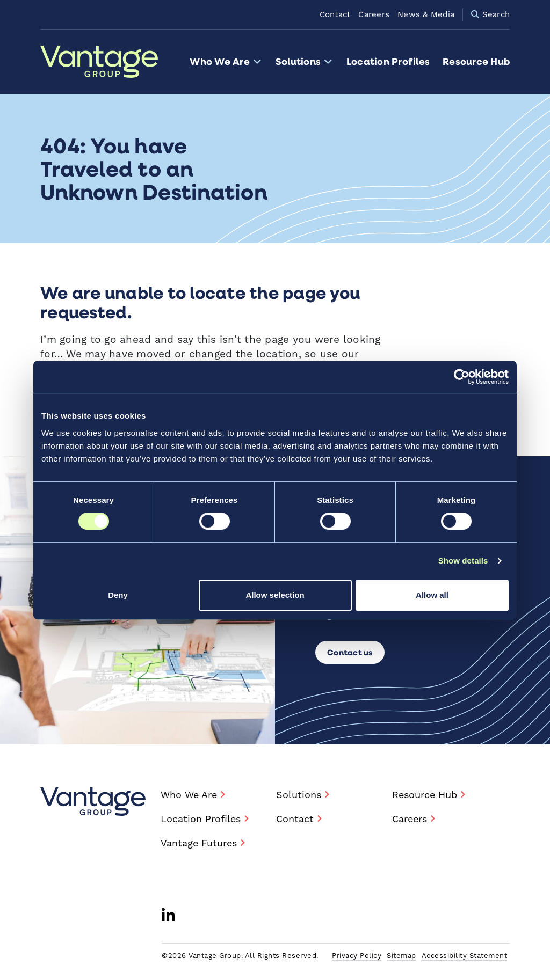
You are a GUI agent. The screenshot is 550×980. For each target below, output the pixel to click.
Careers (374, 15)
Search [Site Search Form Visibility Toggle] (490, 15)
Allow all (432, 595)
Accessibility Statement (465, 956)
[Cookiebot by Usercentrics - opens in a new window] (462, 377)
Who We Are (226, 62)
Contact (335, 15)
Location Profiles (388, 62)
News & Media (426, 15)
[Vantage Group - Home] (93, 802)
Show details (463, 561)
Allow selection (275, 595)
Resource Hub (476, 62)
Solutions (305, 62)
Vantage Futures (199, 843)
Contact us (350, 652)
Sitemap (401, 956)
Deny (118, 595)
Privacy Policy (357, 956)
